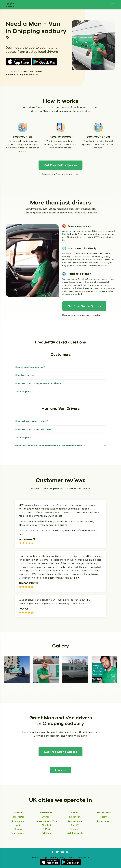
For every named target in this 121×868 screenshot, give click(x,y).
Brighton (46, 833)
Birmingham (18, 821)
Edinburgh (75, 817)
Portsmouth (46, 813)
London (18, 813)
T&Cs (71, 858)
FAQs (44, 858)
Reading (103, 817)
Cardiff (75, 825)
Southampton (18, 833)
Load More (60, 770)
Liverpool (46, 817)
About (35, 858)
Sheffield (46, 825)
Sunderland (103, 821)
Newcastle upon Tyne (46, 821)
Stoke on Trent (103, 813)
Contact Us (84, 858)
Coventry (75, 829)
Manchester (18, 817)
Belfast (46, 829)
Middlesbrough (75, 833)
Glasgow (18, 829)
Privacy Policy (58, 858)
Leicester (75, 813)
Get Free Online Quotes (60, 165)
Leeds (18, 825)
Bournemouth (75, 821)
